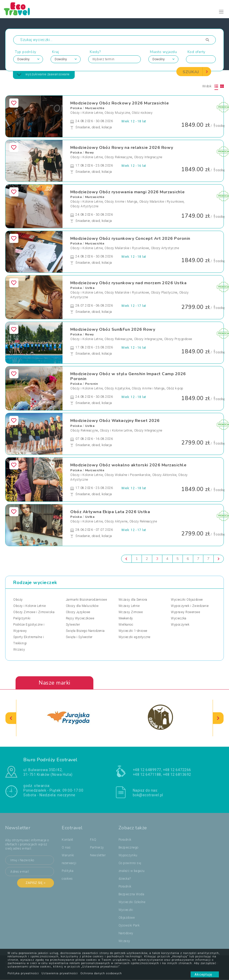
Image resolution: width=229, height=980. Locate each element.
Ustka (90, 288)
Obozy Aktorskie (164, 475)
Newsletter (98, 856)
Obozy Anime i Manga (121, 202)
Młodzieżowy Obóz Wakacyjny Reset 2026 (115, 421)
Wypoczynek (180, 625)
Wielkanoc (126, 625)
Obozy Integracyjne (148, 157)
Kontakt (68, 840)
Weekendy (126, 618)
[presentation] (11, 718)
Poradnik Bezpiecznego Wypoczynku (129, 848)
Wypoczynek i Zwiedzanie (190, 606)
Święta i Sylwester (79, 637)
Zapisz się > (36, 883)
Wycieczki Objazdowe (187, 600)
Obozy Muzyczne (117, 113)
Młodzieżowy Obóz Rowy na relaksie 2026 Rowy (122, 148)
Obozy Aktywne (116, 521)
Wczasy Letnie (129, 606)
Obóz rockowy (142, 113)
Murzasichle (95, 108)
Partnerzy (97, 848)
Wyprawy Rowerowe (185, 612)
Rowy (89, 153)
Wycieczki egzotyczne (134, 637)
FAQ (93, 840)
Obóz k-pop (175, 389)
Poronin (92, 384)
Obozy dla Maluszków (82, 606)
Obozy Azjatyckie (117, 389)
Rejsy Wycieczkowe (80, 618)
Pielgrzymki (22, 618)
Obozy (18, 600)
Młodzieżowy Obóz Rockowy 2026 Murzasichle (120, 103)
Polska (76, 108)
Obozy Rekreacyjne (118, 157)
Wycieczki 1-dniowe (133, 631)
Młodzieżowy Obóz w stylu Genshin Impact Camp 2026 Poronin (128, 376)
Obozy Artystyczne (84, 206)
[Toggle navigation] (221, 12)
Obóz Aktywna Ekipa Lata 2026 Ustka (110, 512)
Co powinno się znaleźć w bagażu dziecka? (132, 871)
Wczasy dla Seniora (133, 600)
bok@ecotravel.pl (148, 795)
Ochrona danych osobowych (101, 973)
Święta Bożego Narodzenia (85, 631)
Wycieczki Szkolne (132, 902)
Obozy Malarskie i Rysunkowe (162, 202)
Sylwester (73, 625)
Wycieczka (179, 618)
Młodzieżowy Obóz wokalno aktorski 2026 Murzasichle (128, 465)
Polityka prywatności (23, 973)
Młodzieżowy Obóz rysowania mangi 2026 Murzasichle (128, 192)
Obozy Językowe (78, 612)
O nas (66, 848)
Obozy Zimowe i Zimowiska (34, 612)
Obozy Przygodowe (178, 339)
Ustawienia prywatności (60, 973)
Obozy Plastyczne (164, 293)
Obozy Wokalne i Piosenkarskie (127, 475)
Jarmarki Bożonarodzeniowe (86, 600)
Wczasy (19, 650)
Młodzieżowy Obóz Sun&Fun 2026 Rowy (113, 329)
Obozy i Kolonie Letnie (86, 113)
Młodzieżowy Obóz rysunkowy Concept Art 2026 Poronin (130, 239)
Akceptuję (205, 974)
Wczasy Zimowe (131, 612)
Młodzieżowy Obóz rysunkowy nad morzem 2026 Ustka (128, 283)
